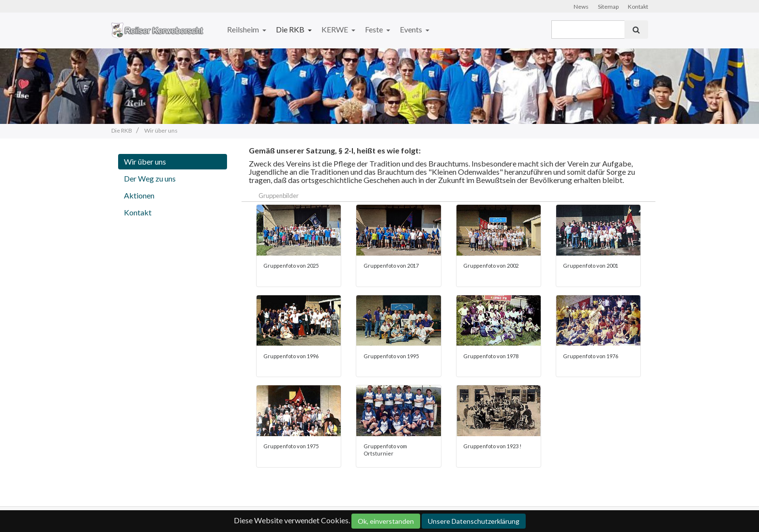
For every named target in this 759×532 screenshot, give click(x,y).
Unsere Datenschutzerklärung (474, 521)
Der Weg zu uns (150, 178)
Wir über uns (145, 161)
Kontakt (638, 7)
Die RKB (291, 29)
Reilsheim (244, 29)
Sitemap (608, 7)
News (581, 7)
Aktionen (139, 195)
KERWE (335, 29)
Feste (375, 29)
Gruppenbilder (279, 196)
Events (412, 29)
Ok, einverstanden (386, 521)
